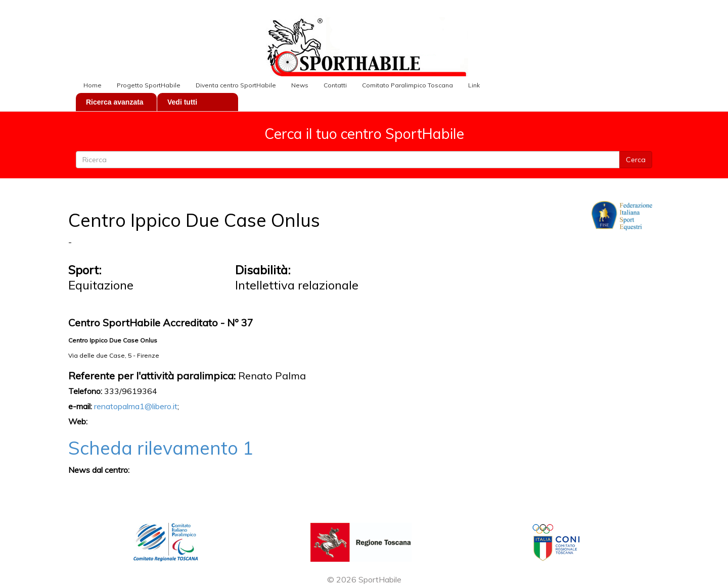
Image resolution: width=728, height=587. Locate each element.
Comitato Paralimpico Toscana (407, 85)
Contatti (335, 85)
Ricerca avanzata (115, 102)
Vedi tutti (182, 102)
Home (93, 85)
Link (474, 85)
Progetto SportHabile (149, 85)
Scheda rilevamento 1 (161, 448)
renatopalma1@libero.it (136, 406)
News (300, 85)
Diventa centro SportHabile (236, 85)
